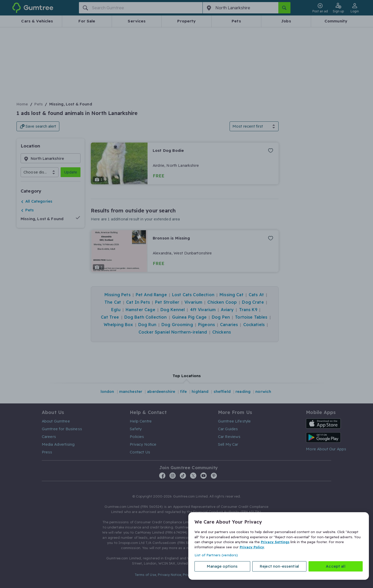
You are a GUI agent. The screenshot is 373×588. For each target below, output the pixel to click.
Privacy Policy (252, 547)
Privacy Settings (275, 542)
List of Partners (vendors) (216, 555)
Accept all (336, 566)
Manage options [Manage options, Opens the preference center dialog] (222, 566)
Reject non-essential (279, 566)
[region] (279, 546)
